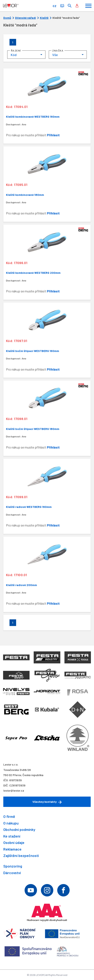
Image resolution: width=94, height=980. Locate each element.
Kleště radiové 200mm (21, 585)
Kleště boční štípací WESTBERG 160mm (33, 351)
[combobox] (26, 55)
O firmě (9, 816)
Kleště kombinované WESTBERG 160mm (33, 117)
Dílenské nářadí (26, 18)
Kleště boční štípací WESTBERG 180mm (33, 429)
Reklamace (12, 849)
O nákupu (11, 823)
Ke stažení (12, 836)
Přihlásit (53, 135)
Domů (7, 18)
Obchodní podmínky (19, 829)
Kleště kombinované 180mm (25, 195)
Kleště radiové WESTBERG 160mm (29, 507)
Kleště (44, 18)
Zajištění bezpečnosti (21, 856)
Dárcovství (12, 873)
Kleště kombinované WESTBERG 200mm (33, 273)
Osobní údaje (14, 842)
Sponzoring (13, 866)
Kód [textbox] (14, 55)
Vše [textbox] (55, 55)
